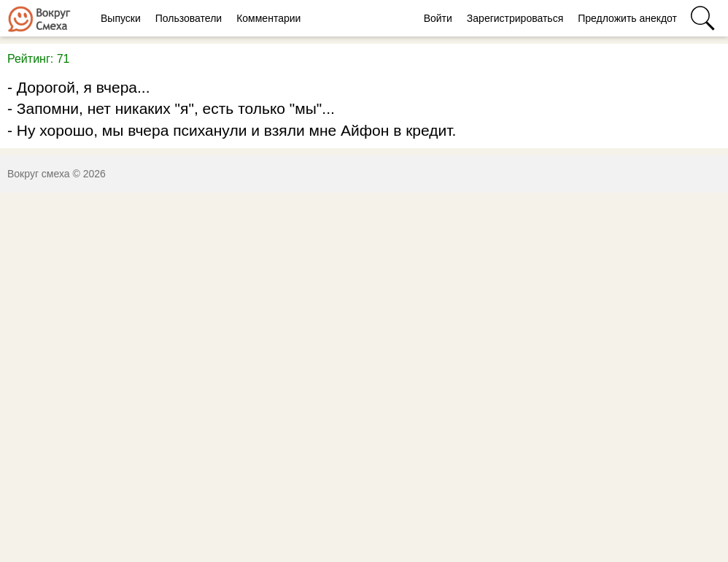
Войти (438, 18)
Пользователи (189, 18)
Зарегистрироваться (515, 18)
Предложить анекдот (627, 18)
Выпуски (121, 18)
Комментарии (268, 18)
